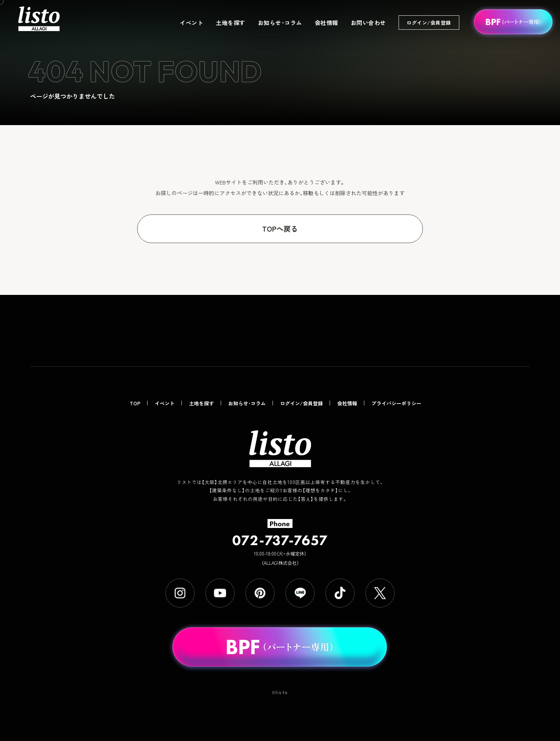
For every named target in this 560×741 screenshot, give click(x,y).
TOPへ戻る (280, 229)
